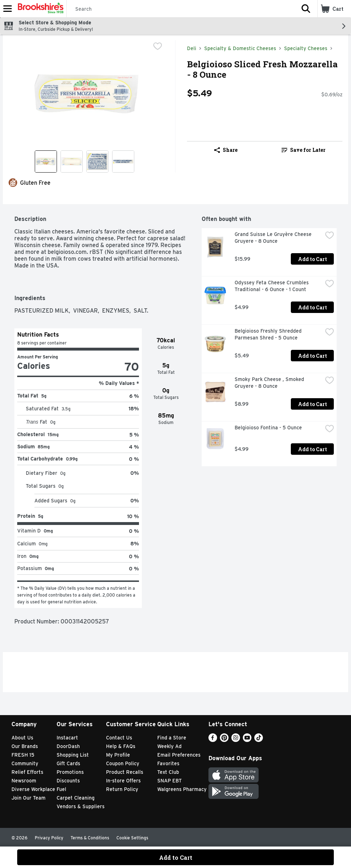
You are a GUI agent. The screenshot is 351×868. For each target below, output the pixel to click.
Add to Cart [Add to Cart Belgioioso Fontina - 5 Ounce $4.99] (312, 449)
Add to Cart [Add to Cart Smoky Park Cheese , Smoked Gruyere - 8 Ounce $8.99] (312, 404)
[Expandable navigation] (8, 9)
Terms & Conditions (90, 838)
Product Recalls (125, 772)
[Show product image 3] (97, 161)
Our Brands (25, 746)
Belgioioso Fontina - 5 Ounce (268, 428)
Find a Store (172, 738)
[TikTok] (259, 740)
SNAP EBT (170, 781)
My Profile (118, 755)
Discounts (68, 781)
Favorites (168, 763)
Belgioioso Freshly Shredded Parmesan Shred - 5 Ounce (269, 334)
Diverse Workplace (33, 789)
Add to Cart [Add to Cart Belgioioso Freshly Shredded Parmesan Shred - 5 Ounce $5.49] (312, 356)
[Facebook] (213, 740)
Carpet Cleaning (76, 798)
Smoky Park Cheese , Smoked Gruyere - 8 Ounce (270, 383)
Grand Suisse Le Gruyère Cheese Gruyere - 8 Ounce (274, 238)
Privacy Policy (49, 838)
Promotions (70, 772)
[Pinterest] (224, 740)
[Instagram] (236, 740)
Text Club (168, 772)
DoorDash (68, 746)
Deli (192, 48)
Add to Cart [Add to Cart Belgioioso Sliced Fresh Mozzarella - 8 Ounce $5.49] (176, 857)
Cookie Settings (132, 838)
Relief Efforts (27, 772)
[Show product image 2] (72, 161)
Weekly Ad (169, 746)
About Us (22, 738)
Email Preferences (179, 755)
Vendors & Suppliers (81, 806)
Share (226, 150)
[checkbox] (158, 46)
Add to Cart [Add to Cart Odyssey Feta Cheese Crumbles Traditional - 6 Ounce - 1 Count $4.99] (312, 307)
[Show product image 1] (46, 161)
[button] (306, 9)
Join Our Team (28, 798)
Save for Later (304, 150)
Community (25, 763)
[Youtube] (247, 740)
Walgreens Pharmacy (182, 789)
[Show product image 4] (123, 161)
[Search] (181, 9)
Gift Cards (68, 763)
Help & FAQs (121, 746)
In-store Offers (123, 781)
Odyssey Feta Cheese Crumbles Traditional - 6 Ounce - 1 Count (272, 286)
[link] (304, 150)
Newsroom (24, 781)
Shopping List (73, 755)
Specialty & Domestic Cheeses (240, 48)
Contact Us (119, 738)
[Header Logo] (39, 9)
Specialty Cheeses (306, 48)
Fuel (61, 789)
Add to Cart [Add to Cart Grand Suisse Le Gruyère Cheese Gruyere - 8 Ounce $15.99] (312, 259)
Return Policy (122, 789)
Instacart (67, 738)
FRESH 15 (23, 755)
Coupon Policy (123, 763)
